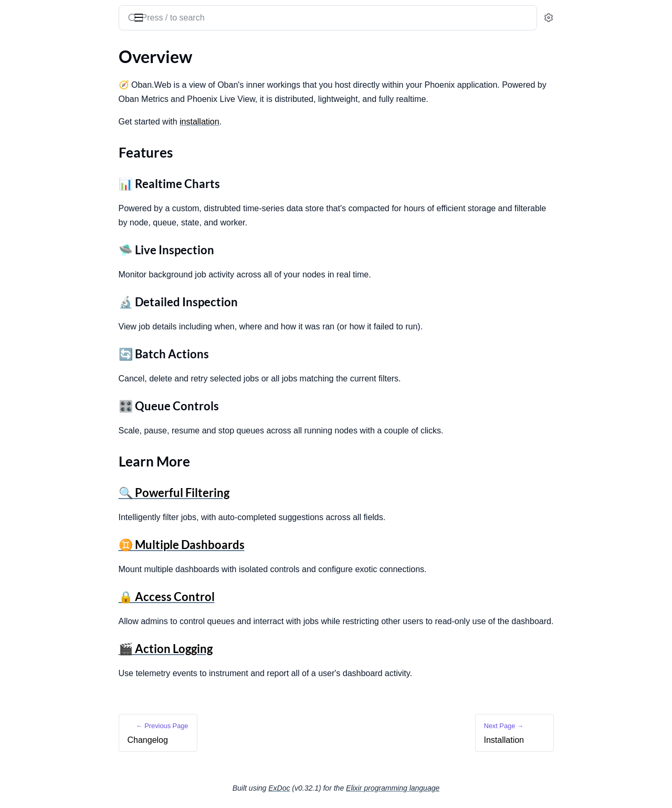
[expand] (147, 72)
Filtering (23, 223)
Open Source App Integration (61, 173)
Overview (25, 108)
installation (278, 122)
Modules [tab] (63, 51)
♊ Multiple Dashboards (260, 545)
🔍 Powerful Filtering (253, 493)
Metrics (22, 209)
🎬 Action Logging (244, 649)
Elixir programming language (471, 788)
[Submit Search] (210, 19)
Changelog (27, 72)
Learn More (38, 139)
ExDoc (358, 788)
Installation (29, 158)
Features (33, 127)
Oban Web (66, 14)
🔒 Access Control (245, 597)
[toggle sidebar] (144, 17)
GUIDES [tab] (21, 51)
